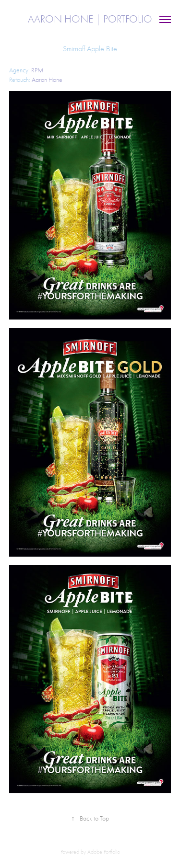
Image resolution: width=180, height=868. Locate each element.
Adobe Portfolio (104, 852)
